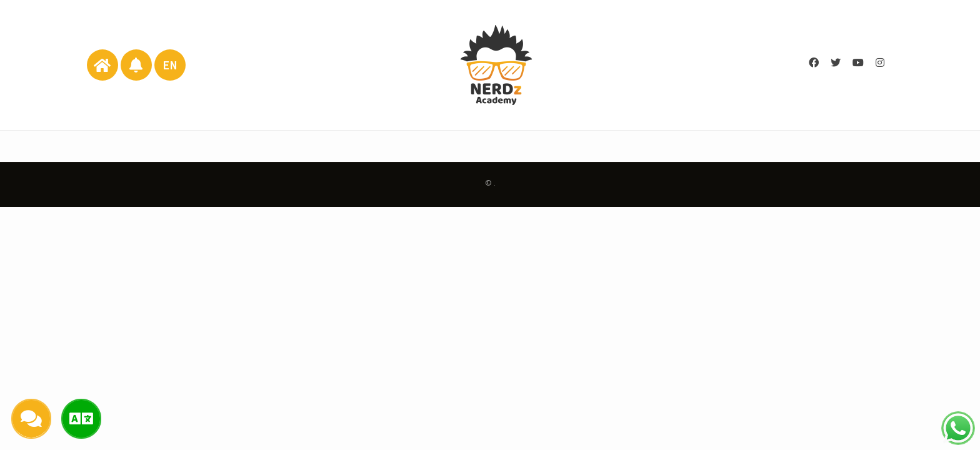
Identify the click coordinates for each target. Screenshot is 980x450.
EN (170, 65)
